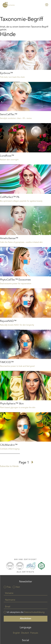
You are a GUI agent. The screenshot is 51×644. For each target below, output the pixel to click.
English (16, 633)
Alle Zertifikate (25, 572)
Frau (9, 587)
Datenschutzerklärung (34, 612)
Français (34, 633)
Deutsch (25, 633)
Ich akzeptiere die (26, 612)
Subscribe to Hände (9, 466)
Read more (25, 61)
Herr (18, 587)
